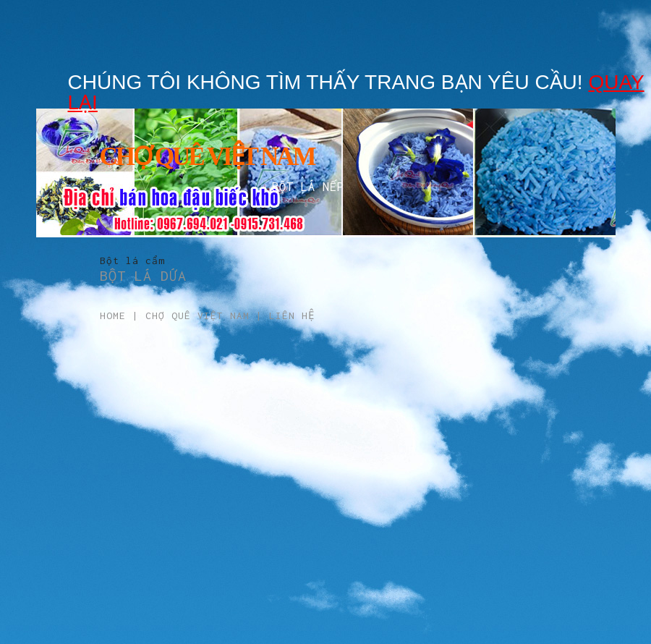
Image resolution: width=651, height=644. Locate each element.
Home (113, 315)
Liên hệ (292, 315)
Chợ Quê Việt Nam (197, 315)
